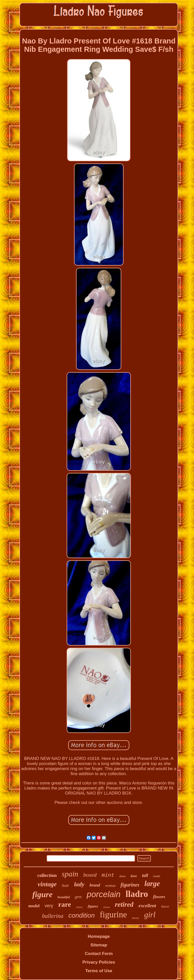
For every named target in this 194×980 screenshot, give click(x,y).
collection (47, 875)
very (49, 906)
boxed (90, 875)
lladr (65, 886)
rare (65, 904)
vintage (47, 884)
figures (93, 906)
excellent (147, 906)
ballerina (53, 916)
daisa (123, 876)
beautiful (64, 897)
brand (95, 885)
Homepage (99, 936)
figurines (130, 885)
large (152, 883)
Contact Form (99, 954)
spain (70, 874)
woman (110, 886)
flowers (159, 897)
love (134, 876)
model (34, 906)
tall (145, 875)
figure (42, 894)
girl (150, 915)
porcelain (104, 894)
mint (108, 875)
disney (136, 918)
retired (124, 904)
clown (106, 907)
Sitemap (99, 945)
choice (79, 907)
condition (82, 915)
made (157, 876)
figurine (113, 914)
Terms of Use (99, 971)
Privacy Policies (99, 962)
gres (78, 897)
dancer (165, 906)
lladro (137, 894)
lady (79, 884)
